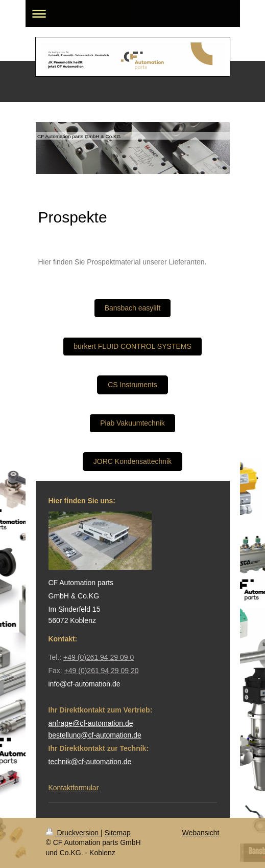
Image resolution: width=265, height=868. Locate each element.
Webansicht (201, 833)
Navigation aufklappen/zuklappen (133, 14)
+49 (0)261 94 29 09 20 (102, 671)
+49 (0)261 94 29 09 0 (99, 657)
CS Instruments (132, 385)
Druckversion (73, 833)
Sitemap (118, 833)
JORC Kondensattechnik (132, 461)
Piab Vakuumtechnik (132, 423)
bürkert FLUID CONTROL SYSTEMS (132, 346)
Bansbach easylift (133, 308)
